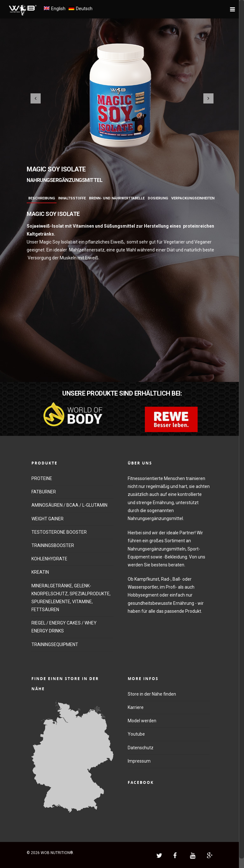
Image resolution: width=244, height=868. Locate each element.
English (58, 9)
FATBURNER (44, 492)
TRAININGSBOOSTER (53, 545)
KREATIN (40, 572)
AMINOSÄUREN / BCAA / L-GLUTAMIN (69, 505)
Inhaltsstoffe (72, 198)
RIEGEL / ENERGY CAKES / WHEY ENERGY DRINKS (64, 627)
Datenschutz (141, 748)
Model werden (142, 721)
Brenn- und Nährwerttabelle (117, 198)
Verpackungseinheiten (193, 198)
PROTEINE (42, 478)
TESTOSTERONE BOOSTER (59, 532)
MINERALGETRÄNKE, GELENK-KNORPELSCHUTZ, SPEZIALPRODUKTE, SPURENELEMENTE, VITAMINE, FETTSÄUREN (71, 598)
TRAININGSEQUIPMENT (55, 644)
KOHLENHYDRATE (49, 559)
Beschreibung (42, 198)
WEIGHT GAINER (47, 519)
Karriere (136, 707)
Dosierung (158, 198)
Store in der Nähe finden (152, 694)
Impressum (139, 761)
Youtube (136, 734)
